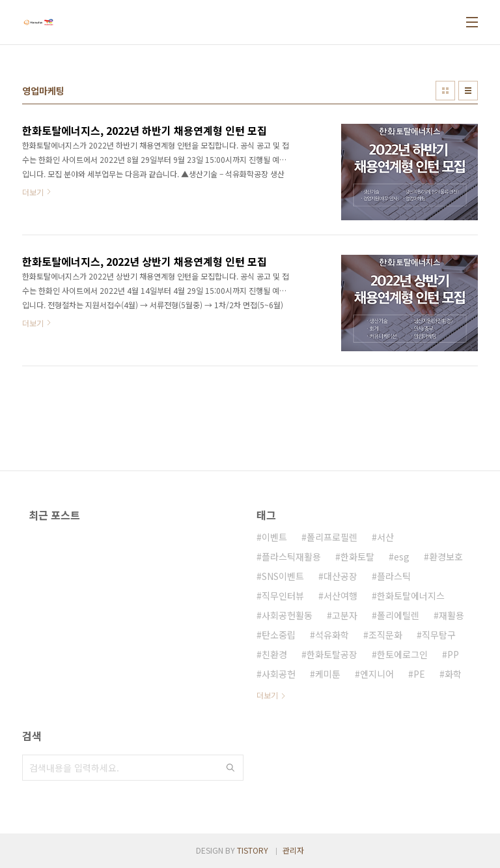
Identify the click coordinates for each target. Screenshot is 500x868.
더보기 (267, 695)
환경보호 (446, 557)
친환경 (274, 654)
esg (402, 557)
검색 (230, 768)
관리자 (293, 850)
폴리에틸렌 (398, 615)
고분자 (345, 615)
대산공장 (340, 576)
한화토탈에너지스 (411, 596)
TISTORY (253, 850)
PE (419, 674)
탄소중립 (279, 635)
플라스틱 (394, 576)
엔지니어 (377, 674)
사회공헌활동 (287, 615)
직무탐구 (439, 635)
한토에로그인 (402, 654)
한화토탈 (357, 557)
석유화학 (332, 635)
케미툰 (328, 674)
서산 (385, 537)
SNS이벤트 (283, 576)
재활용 (451, 615)
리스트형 (468, 91)
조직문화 (385, 635)
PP (453, 654)
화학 (453, 674)
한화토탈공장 (332, 654)
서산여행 (340, 596)
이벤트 (274, 537)
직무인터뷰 (283, 596)
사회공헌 (279, 674)
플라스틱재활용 (291, 557)
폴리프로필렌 (332, 537)
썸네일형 (445, 91)
